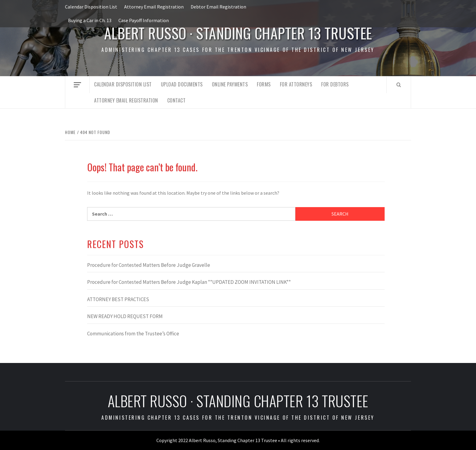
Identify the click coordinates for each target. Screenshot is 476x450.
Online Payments (230, 84)
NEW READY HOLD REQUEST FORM (125, 316)
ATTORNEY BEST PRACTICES (118, 299)
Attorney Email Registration (154, 7)
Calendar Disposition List (91, 7)
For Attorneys (296, 84)
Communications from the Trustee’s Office (133, 334)
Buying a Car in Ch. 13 (90, 20)
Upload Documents (182, 84)
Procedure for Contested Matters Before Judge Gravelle (149, 265)
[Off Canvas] (77, 85)
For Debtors (335, 84)
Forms (264, 84)
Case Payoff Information (144, 20)
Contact (177, 100)
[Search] (399, 85)
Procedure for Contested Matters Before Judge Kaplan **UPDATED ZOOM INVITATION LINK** (189, 282)
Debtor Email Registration (218, 7)
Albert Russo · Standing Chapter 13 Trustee (238, 33)
